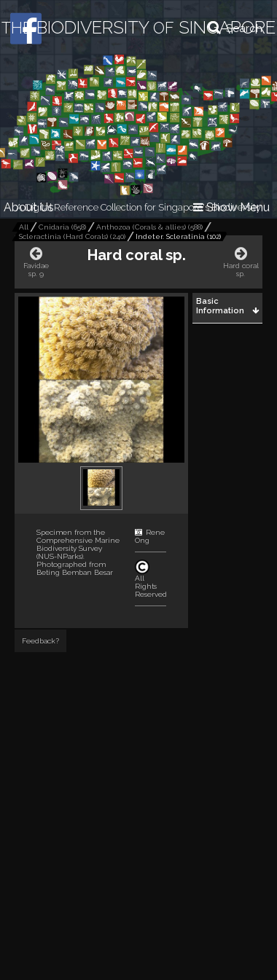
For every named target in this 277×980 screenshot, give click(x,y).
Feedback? (40, 641)
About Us (29, 207)
